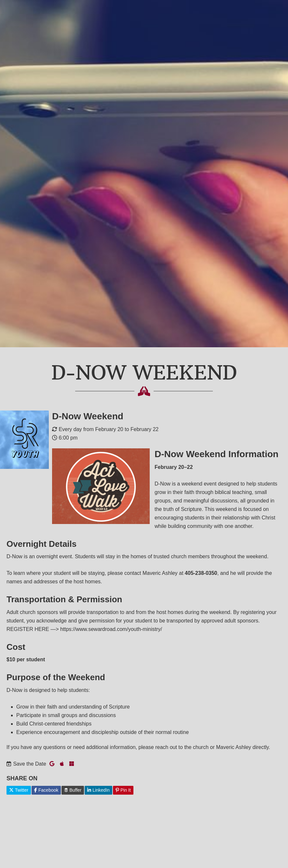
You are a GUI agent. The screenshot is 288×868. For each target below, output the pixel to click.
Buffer (73, 790)
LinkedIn (98, 790)
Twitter (19, 790)
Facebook (46, 790)
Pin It (123, 790)
